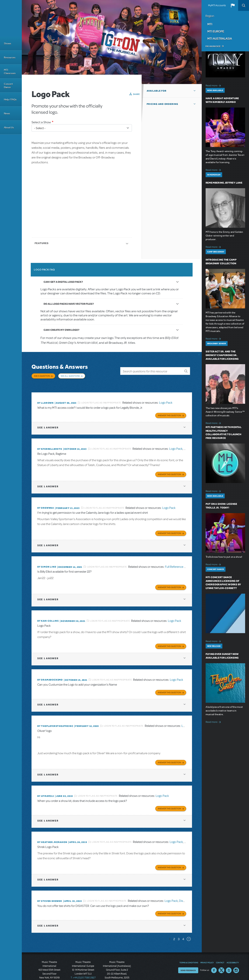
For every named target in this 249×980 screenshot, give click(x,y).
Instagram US (236, 955)
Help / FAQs (10, 99)
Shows (7, 43)
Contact (220, 948)
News (7, 113)
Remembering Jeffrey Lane (224, 183)
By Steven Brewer (50, 887)
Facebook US (214, 955)
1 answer (48, 421)
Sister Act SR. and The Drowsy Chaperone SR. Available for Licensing (222, 355)
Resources (10, 57)
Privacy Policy (207, 948)
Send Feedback (188, 955)
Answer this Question (169, 409)
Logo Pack (166, 398)
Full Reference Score (178, 559)
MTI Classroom (10, 72)
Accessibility (233, 948)
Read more (214, 85)
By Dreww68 (46, 501)
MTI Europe (216, 31)
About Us (9, 127)
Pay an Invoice (213, 46)
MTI (210, 24)
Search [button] (244, 5)
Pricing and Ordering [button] (162, 104)
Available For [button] (157, 91)
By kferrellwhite (50, 443)
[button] (233, 5)
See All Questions (70, 376)
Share (136, 94)
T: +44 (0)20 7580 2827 (83, 962)
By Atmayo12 (46, 784)
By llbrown (46, 398)
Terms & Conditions (189, 948)
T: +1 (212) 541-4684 (49, 966)
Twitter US (221, 955)
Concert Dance (8, 86)
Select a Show (41, 122)
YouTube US (229, 955)
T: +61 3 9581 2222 (117, 970)
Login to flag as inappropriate (101, 398)
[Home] (11, 18)
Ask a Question (42, 376)
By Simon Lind (47, 559)
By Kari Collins (48, 612)
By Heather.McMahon (52, 829)
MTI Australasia (220, 38)
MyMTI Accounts (217, 5)
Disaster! (185, 887)
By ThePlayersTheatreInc (55, 715)
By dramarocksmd (50, 670)
